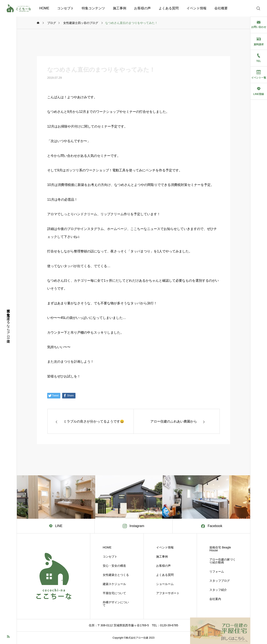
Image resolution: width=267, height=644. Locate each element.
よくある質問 (169, 8)
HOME (44, 8)
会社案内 (215, 599)
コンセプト (66, 8)
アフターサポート (168, 593)
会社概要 (221, 8)
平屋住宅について (114, 593)
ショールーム (165, 584)
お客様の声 (142, 8)
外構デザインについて (116, 604)
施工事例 (120, 8)
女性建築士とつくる (116, 575)
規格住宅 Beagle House (220, 549)
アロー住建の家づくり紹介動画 (222, 561)
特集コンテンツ (93, 8)
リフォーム (217, 571)
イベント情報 (197, 8)
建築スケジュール (114, 584)
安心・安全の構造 (114, 566)
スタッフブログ (220, 581)
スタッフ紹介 (218, 590)
